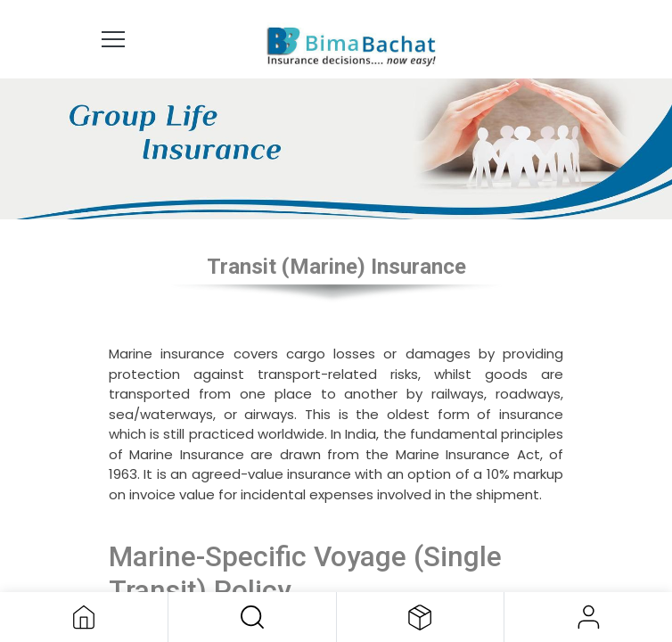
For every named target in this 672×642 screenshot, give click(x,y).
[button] (252, 617)
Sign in (588, 617)
